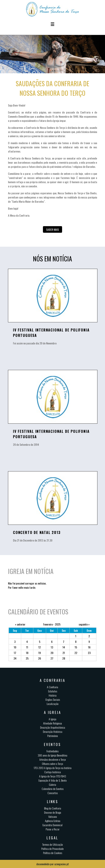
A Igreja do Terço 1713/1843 (53, 776)
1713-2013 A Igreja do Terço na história (53, 768)
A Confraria (52, 687)
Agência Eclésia (53, 821)
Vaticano (53, 817)
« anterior (20, 624)
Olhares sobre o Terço (52, 764)
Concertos (53, 793)
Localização (53, 704)
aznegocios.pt (62, 864)
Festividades (52, 751)
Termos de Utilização (53, 844)
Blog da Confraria (53, 808)
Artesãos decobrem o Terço (53, 759)
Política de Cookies (53, 853)
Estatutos (53, 691)
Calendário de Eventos (53, 789)
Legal (52, 838)
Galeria (52, 784)
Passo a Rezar (53, 829)
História (53, 695)
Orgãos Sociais (53, 699)
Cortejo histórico (53, 772)
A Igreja (52, 719)
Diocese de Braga (53, 812)
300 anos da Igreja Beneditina (52, 755)
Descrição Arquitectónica (53, 727)
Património (53, 736)
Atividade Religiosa (52, 723)
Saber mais (52, 229)
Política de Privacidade (52, 849)
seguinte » (84, 624)
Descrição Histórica (53, 732)
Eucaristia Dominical (52, 825)
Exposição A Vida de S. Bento (53, 780)
